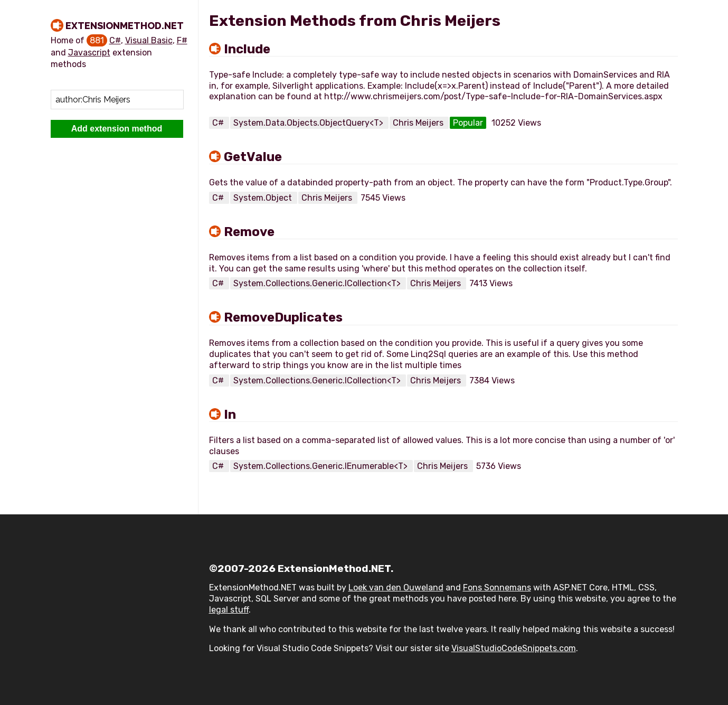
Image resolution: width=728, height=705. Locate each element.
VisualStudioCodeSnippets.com (514, 648)
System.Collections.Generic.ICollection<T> (318, 283)
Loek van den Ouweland (396, 587)
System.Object (264, 198)
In (230, 415)
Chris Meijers (419, 123)
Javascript (89, 53)
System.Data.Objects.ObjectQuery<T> (309, 123)
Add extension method (117, 129)
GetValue (253, 157)
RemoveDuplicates (283, 317)
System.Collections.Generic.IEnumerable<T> (322, 466)
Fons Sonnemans (497, 587)
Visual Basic (149, 40)
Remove (249, 232)
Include (247, 49)
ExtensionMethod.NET (125, 26)
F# (182, 40)
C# (115, 40)
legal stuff (229, 610)
